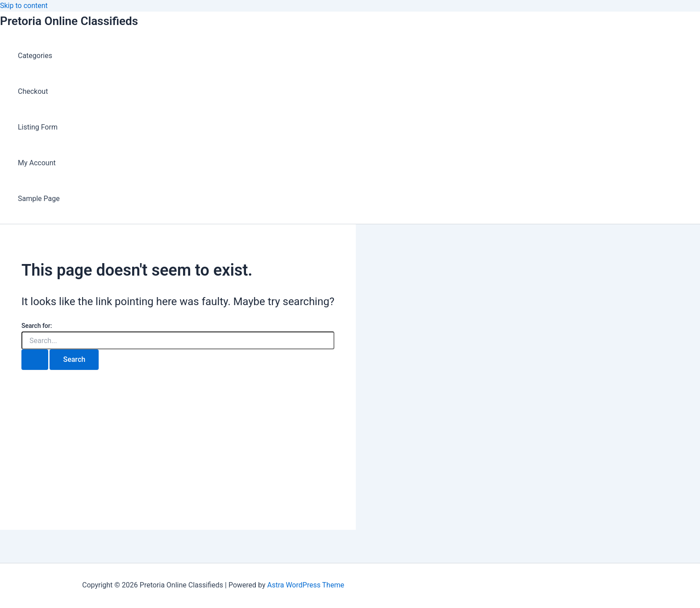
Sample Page (39, 199)
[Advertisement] (178, 467)
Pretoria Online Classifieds (69, 21)
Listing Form (38, 127)
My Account (37, 163)
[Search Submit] (35, 360)
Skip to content (24, 6)
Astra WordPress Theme (305, 585)
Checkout (33, 91)
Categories (35, 56)
